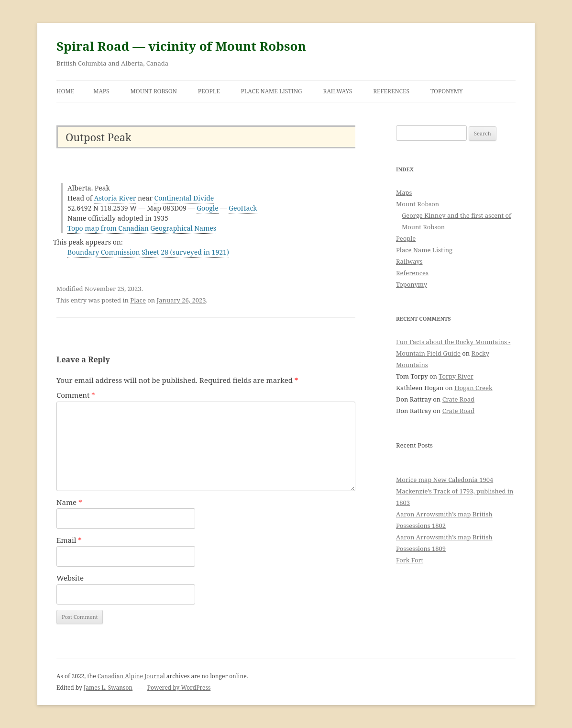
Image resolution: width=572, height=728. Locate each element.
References (391, 91)
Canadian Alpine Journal (131, 676)
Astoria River (115, 198)
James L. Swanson (108, 688)
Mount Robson (154, 91)
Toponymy (447, 91)
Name (69, 502)
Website (70, 578)
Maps (101, 91)
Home (65, 91)
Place (138, 300)
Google (208, 208)
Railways (338, 91)
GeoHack (243, 208)
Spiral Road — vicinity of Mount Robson (181, 46)
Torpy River (456, 376)
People (209, 91)
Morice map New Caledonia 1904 (445, 480)
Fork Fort (410, 560)
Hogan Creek (473, 388)
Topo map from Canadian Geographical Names (142, 228)
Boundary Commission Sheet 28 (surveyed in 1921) (148, 252)
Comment (76, 395)
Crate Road (458, 399)
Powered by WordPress (179, 688)
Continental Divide (184, 198)
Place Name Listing (272, 91)
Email (69, 540)
